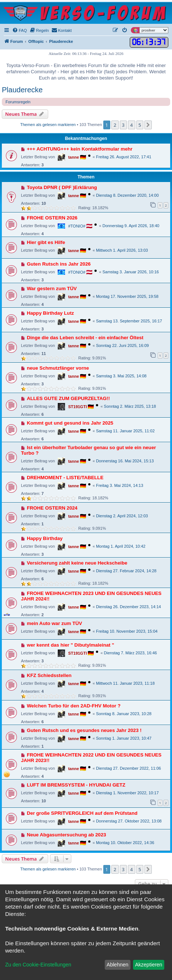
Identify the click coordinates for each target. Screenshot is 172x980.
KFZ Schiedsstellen (49, 675)
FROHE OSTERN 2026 (52, 218)
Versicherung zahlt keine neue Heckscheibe (77, 563)
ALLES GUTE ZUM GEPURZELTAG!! (68, 398)
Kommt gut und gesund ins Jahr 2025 (70, 423)
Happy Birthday (45, 538)
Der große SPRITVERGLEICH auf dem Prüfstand (82, 813)
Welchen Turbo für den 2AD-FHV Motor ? (74, 706)
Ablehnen (117, 965)
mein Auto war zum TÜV (54, 623)
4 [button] (131, 125)
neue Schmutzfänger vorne (58, 368)
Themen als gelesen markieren (48, 125)
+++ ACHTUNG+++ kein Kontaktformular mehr (80, 149)
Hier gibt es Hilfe (46, 242)
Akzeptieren (148, 965)
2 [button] (115, 125)
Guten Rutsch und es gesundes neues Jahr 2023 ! (84, 730)
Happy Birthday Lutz (50, 313)
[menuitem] (19, 30)
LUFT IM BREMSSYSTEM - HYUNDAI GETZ (76, 785)
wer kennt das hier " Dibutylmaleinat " (71, 645)
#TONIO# (77, 226)
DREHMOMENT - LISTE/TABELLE (65, 478)
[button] (148, 125)
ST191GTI (77, 407)
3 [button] (123, 125)
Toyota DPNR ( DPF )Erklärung (62, 187)
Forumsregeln (18, 102)
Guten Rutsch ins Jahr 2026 (59, 264)
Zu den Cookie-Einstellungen (38, 965)
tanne (73, 157)
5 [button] (140, 125)
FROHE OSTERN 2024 (52, 508)
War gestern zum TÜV (52, 289)
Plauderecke (22, 90)
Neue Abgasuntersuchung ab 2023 (67, 835)
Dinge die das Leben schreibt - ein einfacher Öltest (85, 338)
